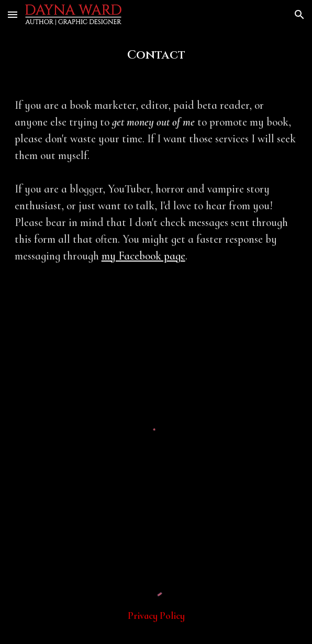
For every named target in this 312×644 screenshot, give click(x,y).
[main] (156, 55)
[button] (13, 14)
